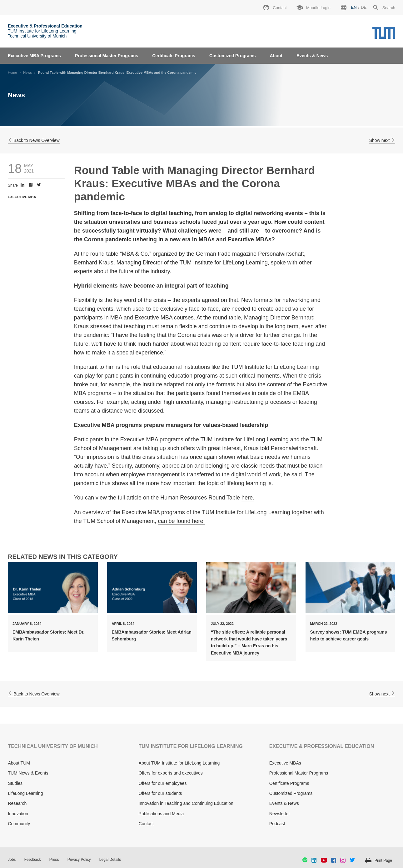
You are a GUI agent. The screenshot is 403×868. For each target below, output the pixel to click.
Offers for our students (160, 793)
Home (12, 73)
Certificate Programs (174, 56)
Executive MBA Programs (34, 56)
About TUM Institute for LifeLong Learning (179, 763)
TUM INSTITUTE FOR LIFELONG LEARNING (191, 746)
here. (248, 498)
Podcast (277, 824)
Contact (146, 824)
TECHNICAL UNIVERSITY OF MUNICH (53, 746)
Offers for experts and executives (171, 773)
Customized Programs (233, 56)
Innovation (18, 814)
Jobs (12, 860)
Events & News (312, 56)
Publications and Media (161, 814)
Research (17, 803)
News (27, 73)
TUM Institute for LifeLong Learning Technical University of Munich (45, 31)
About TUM (19, 763)
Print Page (383, 860)
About (276, 56)
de (364, 7)
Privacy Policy (79, 860)
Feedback (33, 860)
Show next (382, 140)
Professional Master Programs (107, 56)
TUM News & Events (28, 773)
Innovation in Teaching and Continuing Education (186, 803)
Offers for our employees (163, 783)
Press (54, 860)
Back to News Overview (34, 140)
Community (19, 824)
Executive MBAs (285, 763)
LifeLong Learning (25, 793)
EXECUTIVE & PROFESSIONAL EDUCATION (322, 746)
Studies (15, 783)
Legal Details (110, 860)
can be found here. (181, 521)
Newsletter (280, 814)
